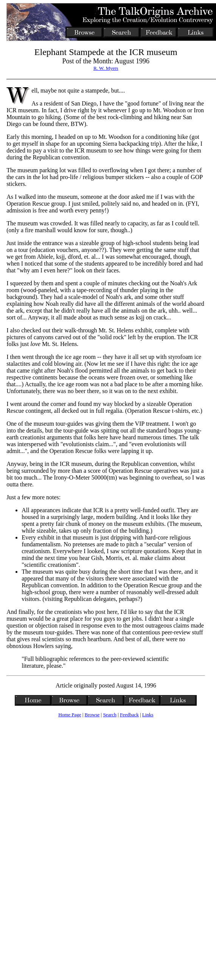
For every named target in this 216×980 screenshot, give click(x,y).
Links (148, 715)
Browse (92, 715)
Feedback (129, 715)
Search (110, 715)
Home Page (70, 715)
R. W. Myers (106, 68)
